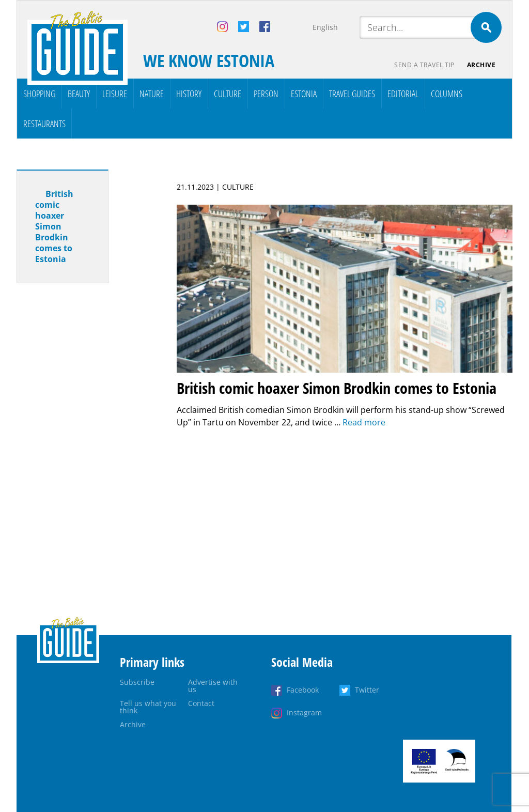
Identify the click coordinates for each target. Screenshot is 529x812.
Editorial (403, 94)
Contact (201, 703)
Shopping (39, 94)
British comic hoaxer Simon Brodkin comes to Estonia (54, 226)
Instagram (304, 713)
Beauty (79, 94)
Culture (228, 94)
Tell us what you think (148, 707)
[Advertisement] (81, 454)
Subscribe (137, 682)
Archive (481, 65)
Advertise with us (213, 686)
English (325, 27)
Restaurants (44, 124)
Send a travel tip (424, 65)
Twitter (367, 690)
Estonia (304, 94)
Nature (152, 94)
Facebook (303, 690)
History (189, 94)
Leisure (115, 94)
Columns (447, 94)
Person (266, 94)
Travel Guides (352, 94)
